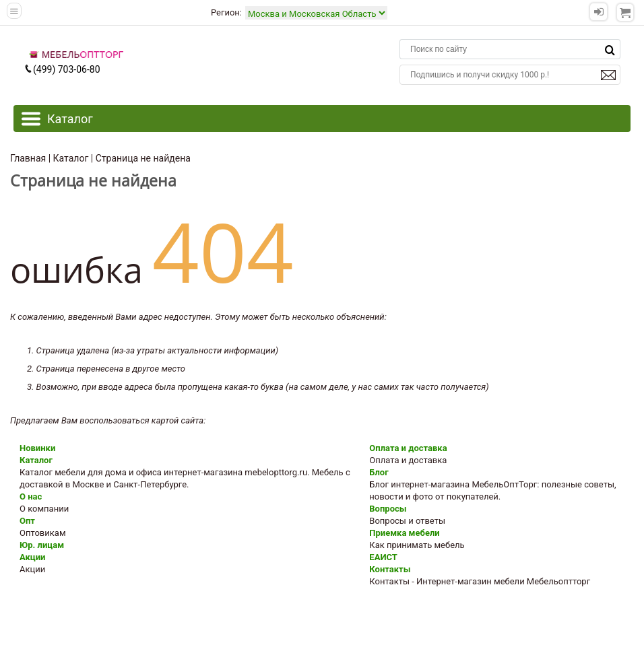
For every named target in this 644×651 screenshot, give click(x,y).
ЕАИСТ (383, 557)
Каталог (36, 460)
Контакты (390, 569)
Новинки (37, 448)
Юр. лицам (42, 545)
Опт (27, 521)
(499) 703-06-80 (62, 69)
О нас (31, 496)
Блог (379, 472)
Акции (32, 557)
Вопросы (388, 509)
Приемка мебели (404, 533)
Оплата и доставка (408, 448)
